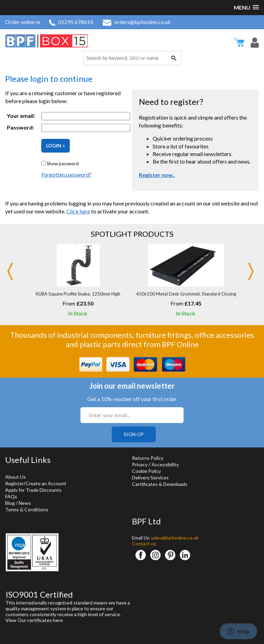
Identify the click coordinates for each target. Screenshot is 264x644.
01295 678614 (71, 22)
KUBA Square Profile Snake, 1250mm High (78, 294)
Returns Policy (148, 458)
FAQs (11, 496)
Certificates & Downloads (160, 484)
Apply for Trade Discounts (33, 490)
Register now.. (157, 175)
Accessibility (165, 464)
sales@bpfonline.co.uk (175, 538)
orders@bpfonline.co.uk (137, 22)
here (58, 620)
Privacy (140, 464)
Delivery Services (150, 478)
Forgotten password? (66, 174)
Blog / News (18, 503)
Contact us (144, 543)
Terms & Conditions (27, 509)
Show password (63, 164)
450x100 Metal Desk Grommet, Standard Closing (186, 294)
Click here (78, 211)
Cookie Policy (146, 471)
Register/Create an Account (36, 483)
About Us (15, 477)
